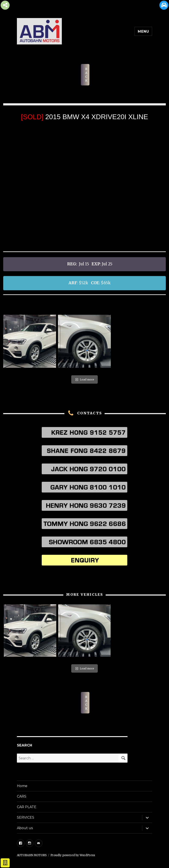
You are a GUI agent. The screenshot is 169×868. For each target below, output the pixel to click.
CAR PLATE (27, 807)
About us (25, 828)
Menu (143, 31)
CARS (22, 796)
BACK (86, 75)
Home (22, 786)
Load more (84, 379)
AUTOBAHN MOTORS (32, 855)
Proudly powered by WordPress (73, 855)
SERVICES (26, 817)
